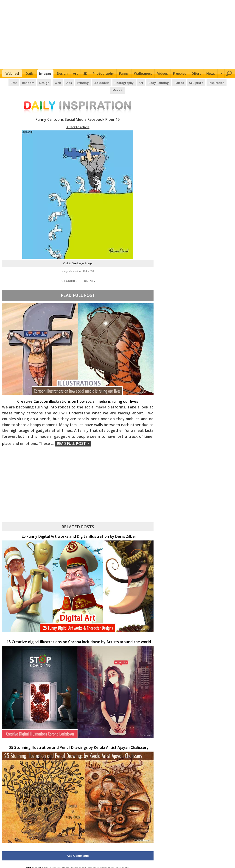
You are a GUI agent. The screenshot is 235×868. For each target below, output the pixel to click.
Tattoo (170, 83)
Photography (103, 73)
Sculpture (187, 83)
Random (22, 83)
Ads (62, 83)
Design (62, 73)
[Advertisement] (118, 34)
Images (45, 73)
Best (7, 83)
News (211, 73)
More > (225, 83)
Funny (124, 73)
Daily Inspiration (111, 860)
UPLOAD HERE (37, 860)
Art (76, 73)
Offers (196, 73)
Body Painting (150, 83)
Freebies (180, 73)
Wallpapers (143, 73)
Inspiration (207, 83)
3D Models (94, 83)
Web (51, 83)
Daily (30, 73)
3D (85, 73)
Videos (162, 73)
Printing (76, 83)
